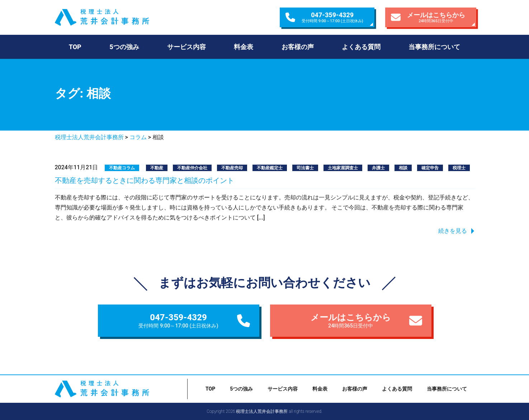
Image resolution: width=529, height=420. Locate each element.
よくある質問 (361, 47)
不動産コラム (122, 168)
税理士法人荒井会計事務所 (117, 17)
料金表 (244, 47)
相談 (403, 168)
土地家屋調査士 (343, 168)
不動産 (157, 168)
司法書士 (305, 168)
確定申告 (430, 168)
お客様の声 (298, 47)
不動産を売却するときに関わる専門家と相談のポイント (145, 180)
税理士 (459, 168)
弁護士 (378, 168)
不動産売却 (232, 168)
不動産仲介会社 (192, 168)
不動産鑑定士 (270, 168)
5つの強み (124, 47)
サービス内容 (186, 47)
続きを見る (453, 231)
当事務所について (434, 47)
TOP (75, 47)
